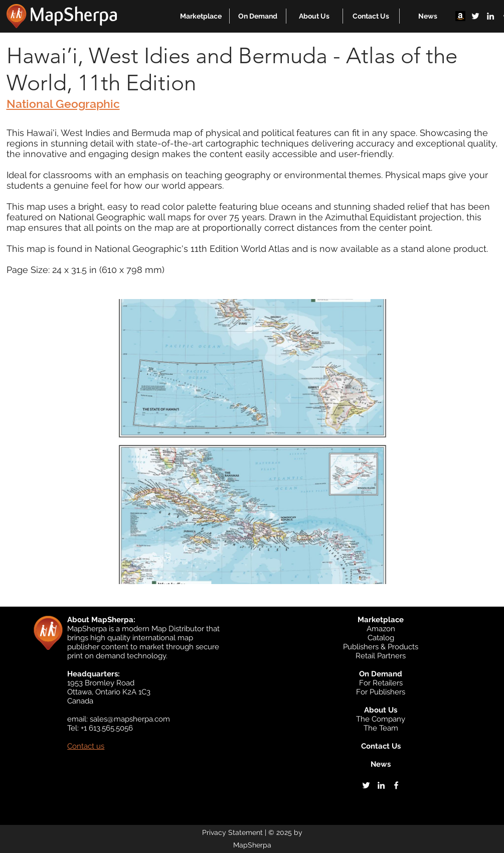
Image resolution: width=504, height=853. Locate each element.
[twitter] (475, 16)
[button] (201, 16)
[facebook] (396, 785)
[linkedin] (490, 16)
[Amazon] (460, 16)
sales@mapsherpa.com (130, 719)
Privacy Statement (232, 832)
